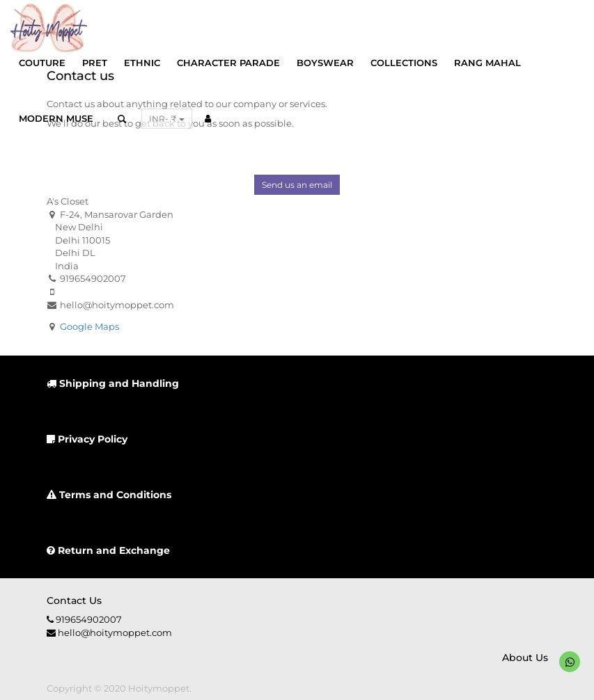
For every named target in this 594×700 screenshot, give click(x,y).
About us (525, 658)
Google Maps (89, 326)
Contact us (74, 600)
